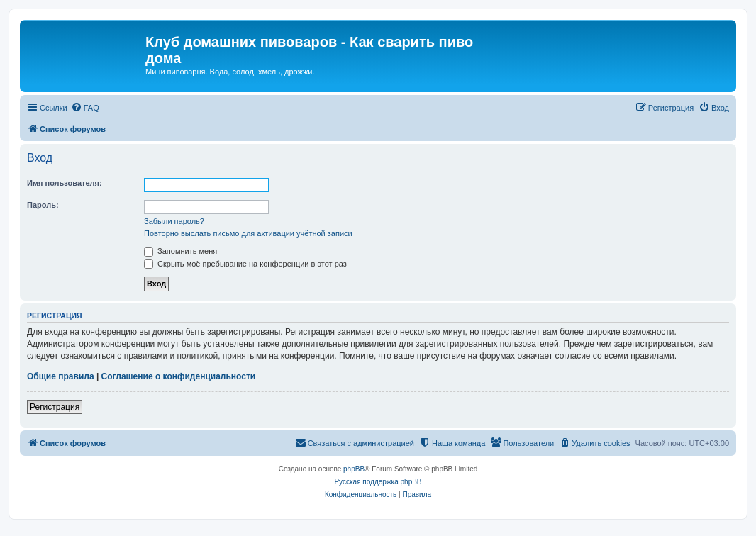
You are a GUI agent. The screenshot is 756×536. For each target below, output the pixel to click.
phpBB (354, 469)
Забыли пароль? (174, 221)
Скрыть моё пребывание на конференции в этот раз (245, 264)
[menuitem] (85, 108)
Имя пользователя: (65, 183)
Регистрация (55, 407)
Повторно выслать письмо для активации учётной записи (248, 233)
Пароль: (43, 205)
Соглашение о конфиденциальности (179, 376)
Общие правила (61, 376)
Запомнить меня (180, 251)
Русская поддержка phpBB (378, 482)
